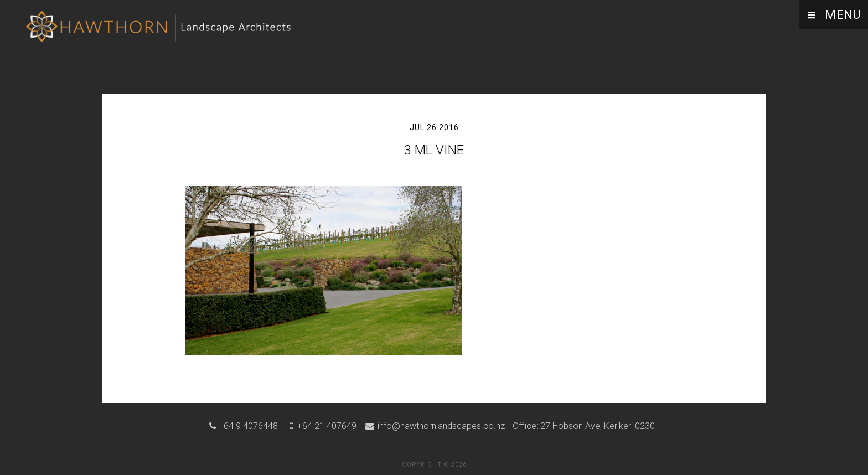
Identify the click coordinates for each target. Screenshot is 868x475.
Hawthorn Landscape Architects (161, 30)
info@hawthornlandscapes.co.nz (440, 426)
